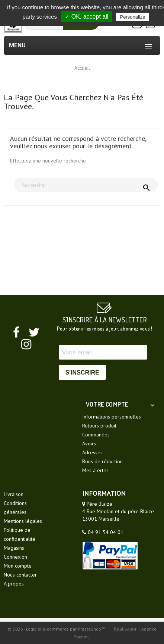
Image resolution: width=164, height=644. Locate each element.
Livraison (14, 494)
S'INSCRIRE (82, 372)
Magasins (14, 548)
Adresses (92, 452)
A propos (14, 584)
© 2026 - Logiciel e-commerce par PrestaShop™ (57, 629)
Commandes (96, 435)
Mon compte (18, 566)
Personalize (132, 17)
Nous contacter (20, 575)
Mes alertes (95, 470)
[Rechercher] (86, 185)
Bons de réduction (102, 461)
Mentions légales (23, 521)
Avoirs (89, 443)
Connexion (15, 557)
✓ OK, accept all (86, 17)
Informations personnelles (112, 417)
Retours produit (99, 426)
